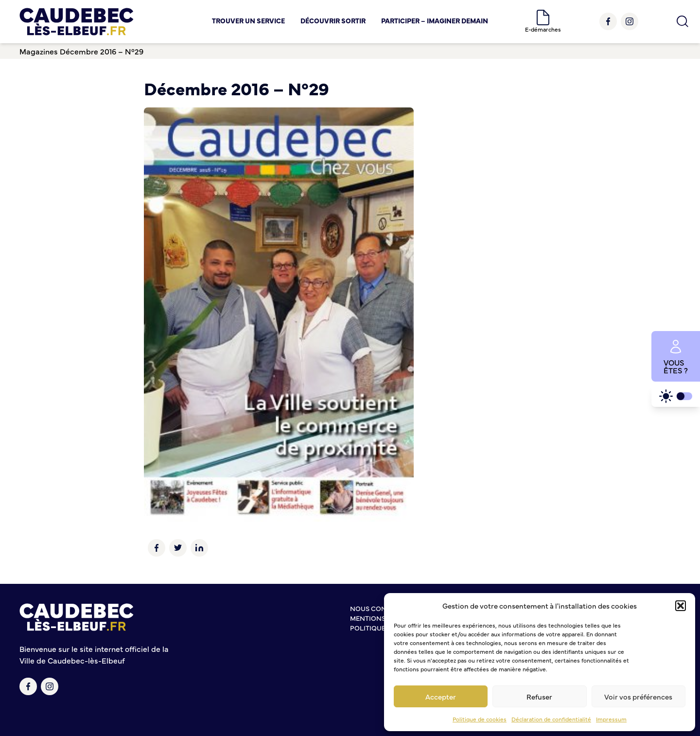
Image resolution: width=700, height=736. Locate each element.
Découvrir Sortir (333, 20)
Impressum (611, 719)
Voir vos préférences (638, 696)
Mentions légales (383, 618)
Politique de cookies (480, 719)
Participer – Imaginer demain (435, 20)
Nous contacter (381, 608)
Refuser (539, 696)
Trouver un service (248, 20)
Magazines (39, 51)
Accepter (441, 696)
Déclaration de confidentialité (551, 719)
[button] (681, 606)
